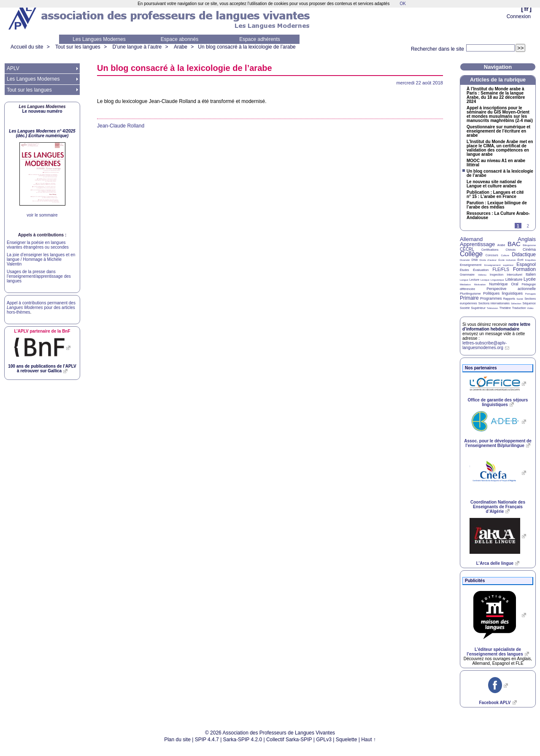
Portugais (531, 294)
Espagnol (526, 264)
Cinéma (529, 249)
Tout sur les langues (78, 47)
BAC (514, 244)
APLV (13, 68)
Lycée (530, 279)
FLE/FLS (501, 270)
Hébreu (482, 275)
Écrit (520, 260)
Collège (471, 254)
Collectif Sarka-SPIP (289, 740)
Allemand (471, 239)
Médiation (465, 285)
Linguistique (497, 280)
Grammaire (467, 275)
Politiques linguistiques (503, 293)
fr (526, 9)
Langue (464, 280)
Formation (524, 269)
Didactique (524, 255)
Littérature (514, 279)
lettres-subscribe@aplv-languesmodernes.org (485, 345)
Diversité (465, 260)
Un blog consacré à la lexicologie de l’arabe (247, 47)
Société (465, 308)
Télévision (493, 308)
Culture (505, 255)
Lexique (485, 280)
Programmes (491, 298)
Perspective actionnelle (511, 289)
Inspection (497, 275)
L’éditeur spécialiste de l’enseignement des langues (495, 652)
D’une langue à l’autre (137, 47)
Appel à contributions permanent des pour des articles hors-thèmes (41, 308)
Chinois (511, 250)
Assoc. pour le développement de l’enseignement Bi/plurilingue (498, 443)
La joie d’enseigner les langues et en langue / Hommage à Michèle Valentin (41, 259)
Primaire (469, 298)
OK (402, 4)
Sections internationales (494, 303)
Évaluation (481, 270)
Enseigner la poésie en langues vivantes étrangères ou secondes (38, 245)
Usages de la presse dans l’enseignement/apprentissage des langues (39, 276)
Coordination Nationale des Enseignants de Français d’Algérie (498, 507)
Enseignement (471, 265)
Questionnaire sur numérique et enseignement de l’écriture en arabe (498, 131)
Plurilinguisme (470, 294)
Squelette (347, 740)
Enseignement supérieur (499, 265)
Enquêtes (531, 260)
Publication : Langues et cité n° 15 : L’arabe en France (495, 195)
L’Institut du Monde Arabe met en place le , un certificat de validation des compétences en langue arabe (500, 148)
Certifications (490, 250)
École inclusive (507, 260)
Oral (515, 284)
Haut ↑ (369, 740)
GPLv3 (324, 740)
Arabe (181, 47)
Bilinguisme (529, 245)
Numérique (498, 284)
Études (464, 270)
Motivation (480, 285)
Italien (531, 274)
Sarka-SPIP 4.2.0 (243, 740)
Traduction (519, 308)
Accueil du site (27, 47)
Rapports (509, 299)
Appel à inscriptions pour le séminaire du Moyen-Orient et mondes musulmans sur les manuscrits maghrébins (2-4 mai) (500, 114)
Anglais (527, 239)
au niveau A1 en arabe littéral (496, 163)
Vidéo (530, 308)
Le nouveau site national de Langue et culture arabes (494, 184)
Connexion (519, 16)
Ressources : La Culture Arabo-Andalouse (498, 216)
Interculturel (514, 275)
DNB (475, 260)
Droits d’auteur (488, 260)
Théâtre (505, 308)
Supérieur (478, 308)
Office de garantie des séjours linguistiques (498, 402)
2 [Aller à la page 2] (528, 226)
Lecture (474, 280)
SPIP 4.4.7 (207, 740)
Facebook (495, 703)
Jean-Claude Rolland (121, 126)
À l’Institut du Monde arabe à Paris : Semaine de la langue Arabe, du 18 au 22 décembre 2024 (496, 95)
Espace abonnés (180, 39)
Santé (520, 299)
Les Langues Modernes (99, 39)
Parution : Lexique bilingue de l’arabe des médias (497, 205)
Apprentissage (477, 244)
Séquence (529, 303)
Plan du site (177, 740)
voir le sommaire (42, 215)
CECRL (467, 249)
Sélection (516, 303)
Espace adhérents (260, 39)
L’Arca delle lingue (495, 563)
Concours (492, 255)
